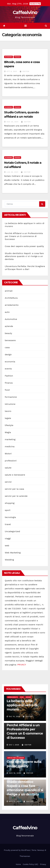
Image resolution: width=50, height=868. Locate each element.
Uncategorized (12, 531)
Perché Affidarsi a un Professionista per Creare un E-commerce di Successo (24, 236)
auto (7, 312)
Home (18, 864)
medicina (10, 446)
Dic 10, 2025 (15, 716)
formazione (11, 397)
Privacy (43, 864)
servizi (8, 482)
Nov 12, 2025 (15, 801)
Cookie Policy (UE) (30, 864)
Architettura (11, 298)
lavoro (8, 411)
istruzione (10, 404)
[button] (46, 26)
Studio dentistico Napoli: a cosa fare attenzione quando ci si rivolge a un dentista (24, 256)
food (7, 390)
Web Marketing (13, 553)
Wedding (9, 560)
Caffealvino (25, 12)
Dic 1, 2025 (14, 745)
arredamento (12, 305)
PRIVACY (22, 665)
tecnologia (10, 517)
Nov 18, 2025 (15, 773)
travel (8, 524)
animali (9, 291)
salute (8, 468)
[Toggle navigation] (26, 26)
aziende (9, 326)
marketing (10, 439)
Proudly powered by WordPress (17, 850)
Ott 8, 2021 (12, 71)
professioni (11, 461)
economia (9, 57)
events (8, 369)
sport (8, 510)
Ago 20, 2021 (12, 122)
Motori (8, 454)
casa (7, 347)
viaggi (8, 538)
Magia (8, 432)
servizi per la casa (14, 489)
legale (8, 418)
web (7, 546)
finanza (17, 57)
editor (25, 71)
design (8, 355)
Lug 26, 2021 (12, 172)
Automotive (11, 319)
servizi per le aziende (16, 496)
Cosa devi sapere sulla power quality (24, 246)
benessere (10, 340)
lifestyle (9, 425)
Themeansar (25, 856)
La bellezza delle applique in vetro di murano (22, 705)
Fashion (9, 376)
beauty (8, 333)
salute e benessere (15, 475)
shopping (10, 503)
